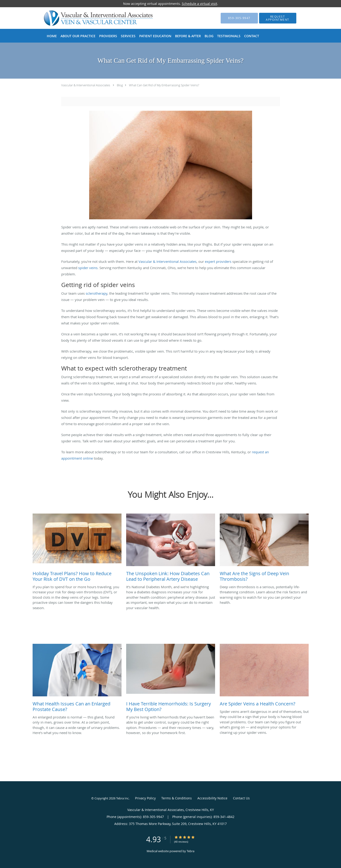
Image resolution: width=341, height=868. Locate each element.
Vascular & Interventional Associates (86, 85)
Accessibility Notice (212, 798)
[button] (278, 18)
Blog (120, 85)
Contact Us (241, 798)
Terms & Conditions (177, 798)
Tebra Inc (122, 798)
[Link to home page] (91, 18)
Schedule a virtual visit (199, 4)
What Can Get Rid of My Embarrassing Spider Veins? (164, 85)
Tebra (191, 851)
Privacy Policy (145, 798)
